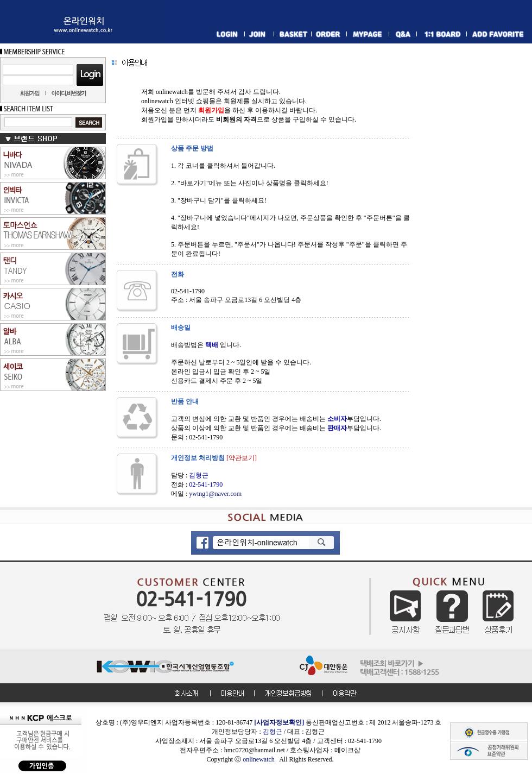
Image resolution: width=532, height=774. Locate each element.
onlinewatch (261, 759)
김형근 (273, 732)
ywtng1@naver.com (215, 494)
